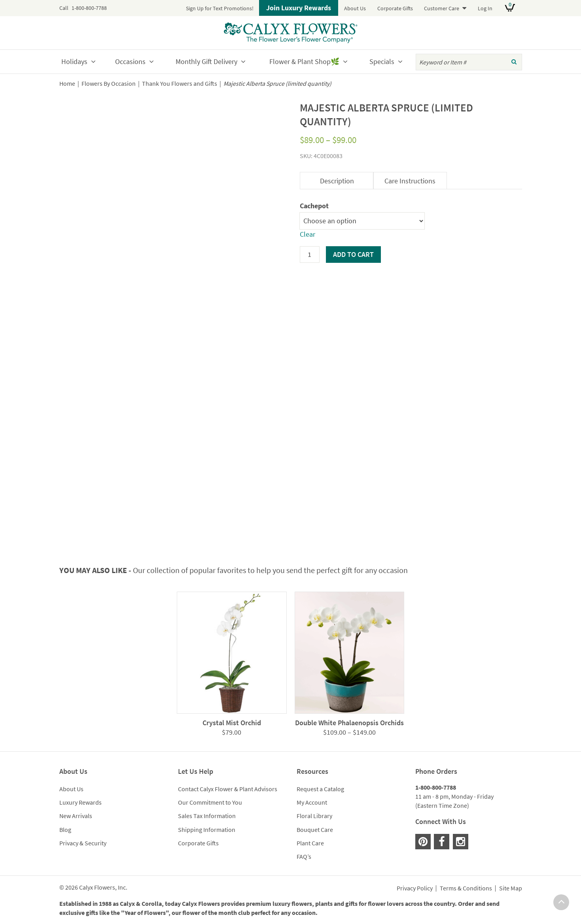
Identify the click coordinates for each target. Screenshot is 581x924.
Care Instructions (410, 181)
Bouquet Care (315, 830)
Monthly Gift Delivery (206, 61)
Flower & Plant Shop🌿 (304, 61)
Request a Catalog (320, 789)
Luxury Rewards (80, 802)
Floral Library (314, 816)
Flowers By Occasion (109, 84)
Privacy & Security (83, 843)
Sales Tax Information (207, 816)
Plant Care (310, 843)
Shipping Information (207, 830)
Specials (382, 61)
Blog (65, 830)
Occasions (130, 61)
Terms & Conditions (466, 888)
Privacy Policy (415, 888)
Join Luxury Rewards (299, 8)
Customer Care (442, 8)
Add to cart (353, 254)
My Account (312, 802)
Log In (485, 8)
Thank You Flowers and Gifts (180, 84)
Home (67, 84)
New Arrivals (76, 816)
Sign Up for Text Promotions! (220, 8)
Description (337, 181)
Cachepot (314, 206)
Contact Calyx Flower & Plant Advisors (228, 789)
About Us (355, 8)
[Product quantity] (310, 255)
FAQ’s (304, 856)
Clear (308, 234)
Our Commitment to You (210, 802)
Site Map (511, 888)
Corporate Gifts (395, 8)
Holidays (74, 61)
